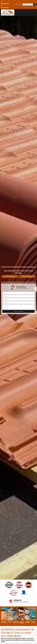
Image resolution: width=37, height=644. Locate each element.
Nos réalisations (10, 276)
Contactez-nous (27, 276)
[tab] (18, 322)
